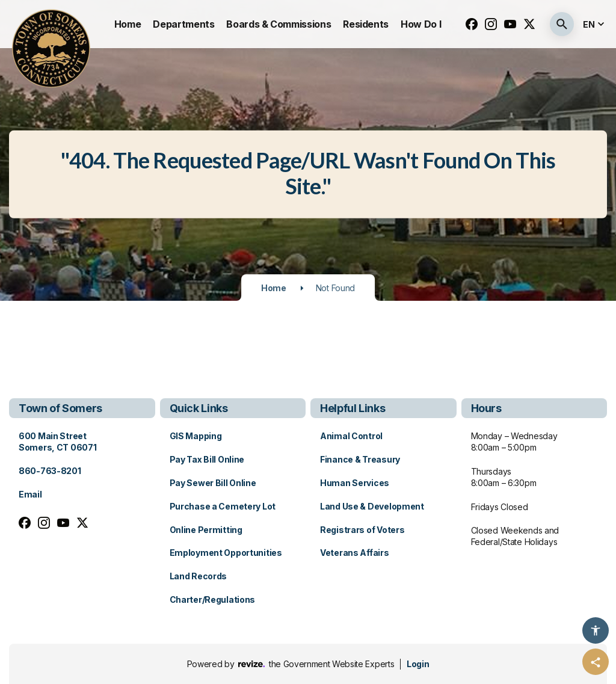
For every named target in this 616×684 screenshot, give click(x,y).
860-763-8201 (50, 471)
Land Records (199, 576)
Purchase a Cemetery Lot (223, 506)
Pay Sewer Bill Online (213, 483)
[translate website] (595, 24)
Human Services (355, 483)
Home (128, 24)
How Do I (421, 24)
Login (418, 664)
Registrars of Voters (362, 530)
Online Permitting (206, 530)
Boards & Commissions (279, 24)
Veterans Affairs (355, 553)
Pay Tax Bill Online (207, 459)
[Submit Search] (562, 24)
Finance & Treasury (360, 459)
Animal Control (351, 436)
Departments (183, 24)
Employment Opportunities (226, 553)
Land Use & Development (372, 506)
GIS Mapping (196, 436)
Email (30, 494)
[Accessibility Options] (596, 630)
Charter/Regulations (213, 599)
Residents (366, 24)
